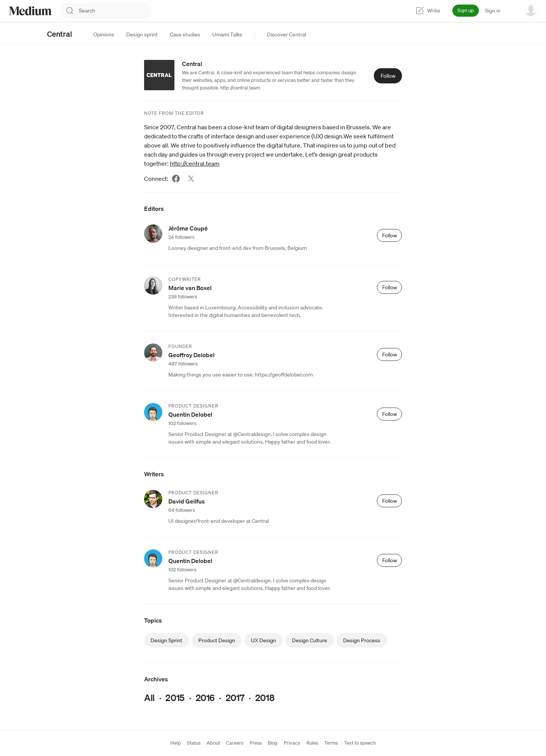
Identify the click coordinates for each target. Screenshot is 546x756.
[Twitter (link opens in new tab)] (191, 179)
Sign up (466, 10)
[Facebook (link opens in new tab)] (176, 179)
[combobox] (115, 11)
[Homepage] (30, 11)
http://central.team (195, 163)
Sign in (493, 11)
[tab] (104, 35)
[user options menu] (531, 10)
